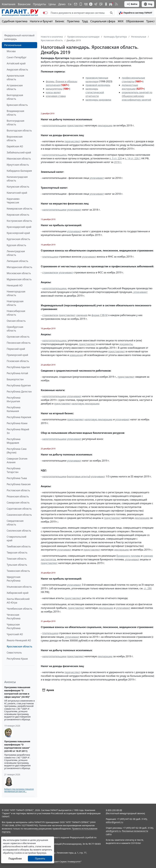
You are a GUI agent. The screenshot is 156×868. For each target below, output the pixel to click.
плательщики (50, 257)
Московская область (19, 273)
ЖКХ (121, 21)
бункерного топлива (128, 556)
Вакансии (24, 4)
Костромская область (19, 221)
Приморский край (17, 355)
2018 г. (118, 162)
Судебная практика (15, 21)
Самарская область (18, 503)
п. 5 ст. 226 (116, 158)
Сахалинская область (19, 515)
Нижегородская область (16, 293)
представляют (75, 125)
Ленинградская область (16, 253)
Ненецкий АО (15, 285)
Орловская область (18, 337)
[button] (136, 13)
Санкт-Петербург (17, 57)
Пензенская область (19, 343)
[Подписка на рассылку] (76, 4)
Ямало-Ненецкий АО (19, 640)
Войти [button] (132, 4)
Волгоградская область (15, 123)
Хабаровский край (18, 593)
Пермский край (16, 349)
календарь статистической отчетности (95, 92)
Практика (73, 21)
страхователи (50, 272)
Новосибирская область (16, 313)
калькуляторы (54, 89)
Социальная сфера (103, 21)
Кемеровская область (19, 209)
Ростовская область (18, 490)
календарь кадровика (98, 100)
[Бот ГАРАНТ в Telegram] (101, 4)
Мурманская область (19, 279)
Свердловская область (15, 523)
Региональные (13, 45)
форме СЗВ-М (99, 315)
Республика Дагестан (19, 392)
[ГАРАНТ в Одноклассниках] (106, 4)
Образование (135, 21)
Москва (11, 51)
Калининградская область (17, 179)
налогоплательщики (54, 125)
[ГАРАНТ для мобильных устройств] (81, 4)
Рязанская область (18, 496)
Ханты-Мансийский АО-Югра (18, 601)
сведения (82, 315)
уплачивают (97, 178)
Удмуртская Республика (14, 579)
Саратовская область (19, 509)
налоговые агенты (79, 476)
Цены (52, 4)
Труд (85, 21)
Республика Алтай (17, 373)
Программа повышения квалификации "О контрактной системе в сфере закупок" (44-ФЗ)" (17, 692)
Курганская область (18, 239)
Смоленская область (19, 531)
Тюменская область (18, 571)
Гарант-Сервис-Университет (66, 862)
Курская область (16, 245)
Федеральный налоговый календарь (19, 37)
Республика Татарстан (14, 470)
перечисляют (72, 141)
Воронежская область (15, 138)
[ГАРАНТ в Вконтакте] (86, 4)
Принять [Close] (40, 859)
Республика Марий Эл (18, 431)
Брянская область (17, 105)
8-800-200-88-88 (114, 810)
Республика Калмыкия (14, 409)
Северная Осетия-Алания (17, 460)
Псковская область (18, 361)
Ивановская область (19, 159)
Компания (9, 4)
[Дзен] (91, 4)
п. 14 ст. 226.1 (133, 158)
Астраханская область (15, 87)
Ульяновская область (19, 587)
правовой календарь (98, 85)
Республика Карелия (19, 417)
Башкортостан (15, 379)
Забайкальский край (19, 152)
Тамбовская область (19, 546)
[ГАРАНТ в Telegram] (96, 4)
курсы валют (53, 92)
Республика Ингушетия (14, 399)
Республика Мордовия (14, 441)
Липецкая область (17, 261)
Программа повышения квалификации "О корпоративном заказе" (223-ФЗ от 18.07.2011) (17, 746)
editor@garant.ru (115, 822)
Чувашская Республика (14, 626)
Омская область (16, 321)
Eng (148, 4)
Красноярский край (18, 233)
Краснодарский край (19, 227)
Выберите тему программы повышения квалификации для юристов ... (19, 790)
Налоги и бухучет (41, 21)
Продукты (39, 4)
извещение (76, 355)
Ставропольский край (16, 539)
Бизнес (60, 21)
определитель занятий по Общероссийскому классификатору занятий (137, 96)
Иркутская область (18, 165)
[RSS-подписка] (116, 4)
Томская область (17, 559)
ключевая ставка (56, 96)
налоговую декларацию (85, 404)
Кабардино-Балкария (19, 171)
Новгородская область (15, 303)
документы (126, 344)
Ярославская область (19, 646)
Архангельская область (15, 77)
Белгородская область (15, 97)
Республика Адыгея (18, 367)
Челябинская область (19, 609)
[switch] (45, 13)
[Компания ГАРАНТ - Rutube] (111, 4)
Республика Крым (17, 659)
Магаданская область (19, 267)
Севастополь (14, 653)
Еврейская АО (15, 146)
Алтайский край (16, 63)
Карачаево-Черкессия (13, 201)
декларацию (105, 125)
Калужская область (18, 187)
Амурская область (17, 70)
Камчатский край (17, 193)
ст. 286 (148, 588)
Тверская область (17, 553)
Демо (62, 4)
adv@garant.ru (113, 831)
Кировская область (18, 215)
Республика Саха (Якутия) (17, 451)
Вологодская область (19, 131)
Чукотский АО (15, 634)
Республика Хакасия (19, 484)
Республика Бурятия (19, 385)
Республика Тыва (17, 478)
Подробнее (15, 859)
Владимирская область (15, 113)
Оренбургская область (15, 329)
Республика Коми (17, 423)
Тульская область (17, 565)
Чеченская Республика (14, 617)
